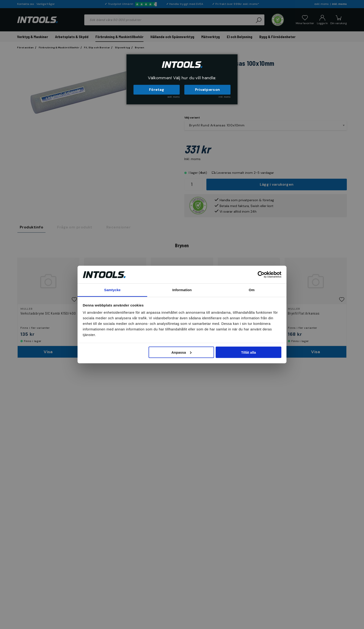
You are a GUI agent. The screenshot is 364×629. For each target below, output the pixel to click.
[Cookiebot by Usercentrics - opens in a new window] (261, 274)
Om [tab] (252, 290)
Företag (157, 90)
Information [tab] (182, 290)
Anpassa (181, 352)
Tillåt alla (248, 352)
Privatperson (208, 90)
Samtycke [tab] (112, 290)
